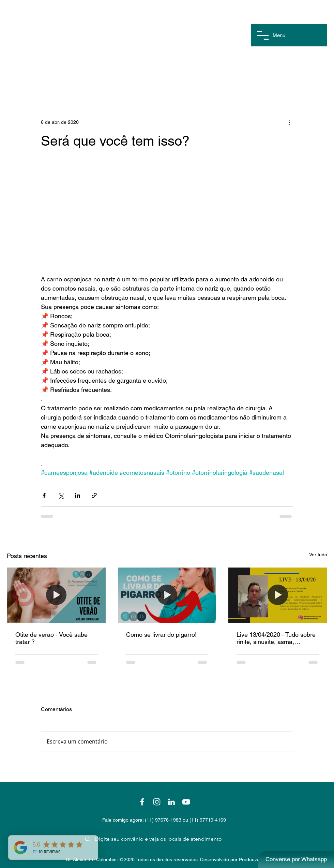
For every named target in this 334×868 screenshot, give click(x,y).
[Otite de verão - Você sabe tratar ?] (56, 595)
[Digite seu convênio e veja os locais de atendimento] (162, 839)
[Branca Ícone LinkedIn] (171, 802)
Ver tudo (318, 555)
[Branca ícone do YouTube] (186, 802)
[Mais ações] (289, 122)
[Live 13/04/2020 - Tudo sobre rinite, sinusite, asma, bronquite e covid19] (278, 595)
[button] (263, 35)
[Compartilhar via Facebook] (44, 495)
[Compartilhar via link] (94, 495)
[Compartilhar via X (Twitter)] (61, 495)
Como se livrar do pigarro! (161, 635)
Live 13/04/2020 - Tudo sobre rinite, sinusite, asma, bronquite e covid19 (276, 638)
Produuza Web (255, 859)
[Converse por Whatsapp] (296, 859)
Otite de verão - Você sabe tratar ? (51, 638)
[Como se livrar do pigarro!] (167, 595)
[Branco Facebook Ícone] (142, 802)
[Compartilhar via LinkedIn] (78, 495)
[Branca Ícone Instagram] (157, 802)
